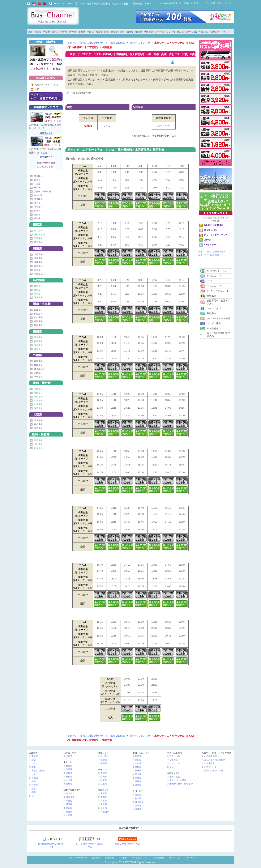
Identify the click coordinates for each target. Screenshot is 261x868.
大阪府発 (38, 254)
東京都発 (38, 231)
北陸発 (139, 32)
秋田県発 (38, 397)
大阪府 (104, 793)
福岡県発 (38, 361)
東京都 (69, 793)
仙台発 (37, 218)
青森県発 (38, 393)
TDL (33, 763)
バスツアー (215, 32)
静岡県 (104, 777)
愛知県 (104, 773)
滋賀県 (104, 804)
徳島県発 (38, 341)
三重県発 (38, 297)
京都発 (55, 32)
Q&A (37, 89)
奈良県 (104, 808)
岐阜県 (104, 780)
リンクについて (139, 858)
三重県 (104, 784)
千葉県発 (38, 238)
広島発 (37, 211)
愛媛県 (138, 781)
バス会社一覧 (210, 767)
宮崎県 (138, 806)
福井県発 (38, 428)
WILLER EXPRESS (214, 225)
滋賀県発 (38, 266)
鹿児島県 (139, 802)
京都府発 (38, 258)
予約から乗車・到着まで (181, 784)
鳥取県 (138, 767)
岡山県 (138, 760)
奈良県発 (38, 270)
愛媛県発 (38, 345)
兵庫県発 (38, 262)
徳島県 (138, 778)
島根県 (138, 771)
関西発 (46, 248)
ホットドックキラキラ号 (216, 235)
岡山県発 (38, 314)
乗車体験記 (175, 777)
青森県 (69, 766)
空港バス (203, 32)
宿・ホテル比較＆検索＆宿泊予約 (93, 4)
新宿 (34, 760)
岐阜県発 (38, 294)
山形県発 (38, 404)
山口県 (138, 763)
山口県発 (38, 317)
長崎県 (138, 809)
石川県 (104, 756)
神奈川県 (70, 797)
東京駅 (35, 756)
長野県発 (38, 444)
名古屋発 (38, 207)
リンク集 (123, 858)
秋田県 (69, 777)
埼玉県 (69, 804)
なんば (35, 774)
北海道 (69, 756)
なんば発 (38, 195)
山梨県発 (38, 448)
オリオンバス (210, 230)
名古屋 (35, 785)
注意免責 (96, 858)
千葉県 (69, 801)
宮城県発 (38, 389)
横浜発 (37, 188)
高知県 (138, 785)
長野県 (69, 812)
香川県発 (38, 337)
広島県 (138, 756)
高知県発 (38, 349)
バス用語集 (209, 763)
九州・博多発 (111, 32)
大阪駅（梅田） (39, 771)
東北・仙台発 (127, 32)
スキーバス (191, 32)
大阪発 (47, 32)
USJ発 (180, 32)
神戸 (34, 781)
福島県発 (38, 408)
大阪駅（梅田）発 (43, 192)
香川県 (138, 774)
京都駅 (35, 778)
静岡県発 (38, 290)
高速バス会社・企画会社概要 (212, 252)
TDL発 (37, 184)
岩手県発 (38, 401)
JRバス (208, 240)
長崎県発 (38, 377)
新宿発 (37, 180)
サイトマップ (175, 858)
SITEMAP (68, 4)
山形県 (69, 780)
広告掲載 (110, 858)
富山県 (104, 760)
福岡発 (37, 215)
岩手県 (69, 769)
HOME (58, 4)
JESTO (129, 862)
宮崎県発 (38, 373)
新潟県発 (38, 440)
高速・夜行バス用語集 (209, 255)
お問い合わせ (158, 858)
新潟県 (69, 808)
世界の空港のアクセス (215, 771)
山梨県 (69, 815)
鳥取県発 (38, 321)
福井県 (104, 763)
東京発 (46, 224)
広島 (34, 789)
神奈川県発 (39, 235)
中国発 (90, 32)
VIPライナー (210, 245)
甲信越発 (148, 32)
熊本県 (138, 798)
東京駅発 (38, 176)
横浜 (34, 767)
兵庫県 (104, 801)
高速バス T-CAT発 (140, 43)
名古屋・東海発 (77, 32)
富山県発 (38, 424)
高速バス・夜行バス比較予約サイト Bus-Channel (96, 43)
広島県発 (38, 310)
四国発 (99, 32)
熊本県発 (38, 365)
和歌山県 (105, 812)
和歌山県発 (39, 274)
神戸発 (64, 32)
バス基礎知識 (210, 756)
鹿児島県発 (39, 369)
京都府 (104, 797)
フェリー (227, 32)
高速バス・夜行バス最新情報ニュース (132, 4)
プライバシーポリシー (77, 858)
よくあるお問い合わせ (215, 760)
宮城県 (69, 773)
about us (191, 858)
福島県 (69, 784)
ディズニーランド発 (165, 32)
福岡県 (138, 795)
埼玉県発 (38, 242)
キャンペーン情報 (178, 780)
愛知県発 (38, 286)
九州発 (46, 354)
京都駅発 (38, 199)
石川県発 (38, 420)
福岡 (34, 792)
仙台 (34, 796)
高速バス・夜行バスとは (46, 85)
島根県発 (38, 325)
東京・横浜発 (35, 32)
